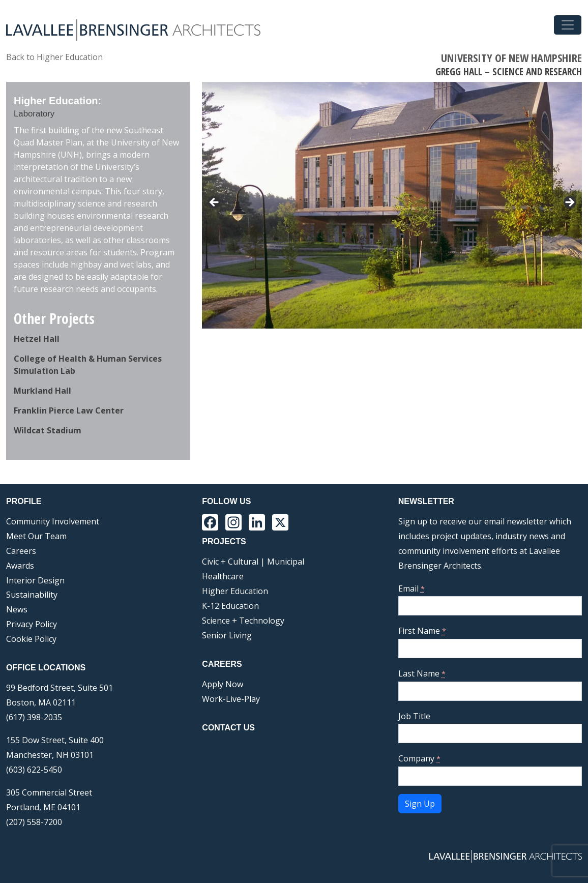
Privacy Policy (32, 624)
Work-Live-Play (231, 699)
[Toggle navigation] (568, 25)
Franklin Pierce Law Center (69, 410)
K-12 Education (230, 606)
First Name (422, 631)
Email (411, 588)
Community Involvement (53, 521)
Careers (21, 551)
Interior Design (35, 580)
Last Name (422, 673)
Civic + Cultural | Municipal (253, 562)
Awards (20, 566)
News (17, 609)
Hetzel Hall (37, 339)
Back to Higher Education (54, 57)
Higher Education (235, 591)
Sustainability (32, 595)
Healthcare (223, 576)
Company (419, 758)
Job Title (414, 716)
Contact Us (228, 728)
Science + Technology (243, 621)
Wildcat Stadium (48, 430)
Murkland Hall (42, 391)
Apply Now (223, 684)
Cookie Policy (31, 639)
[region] (392, 205)
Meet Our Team (36, 536)
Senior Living (227, 635)
